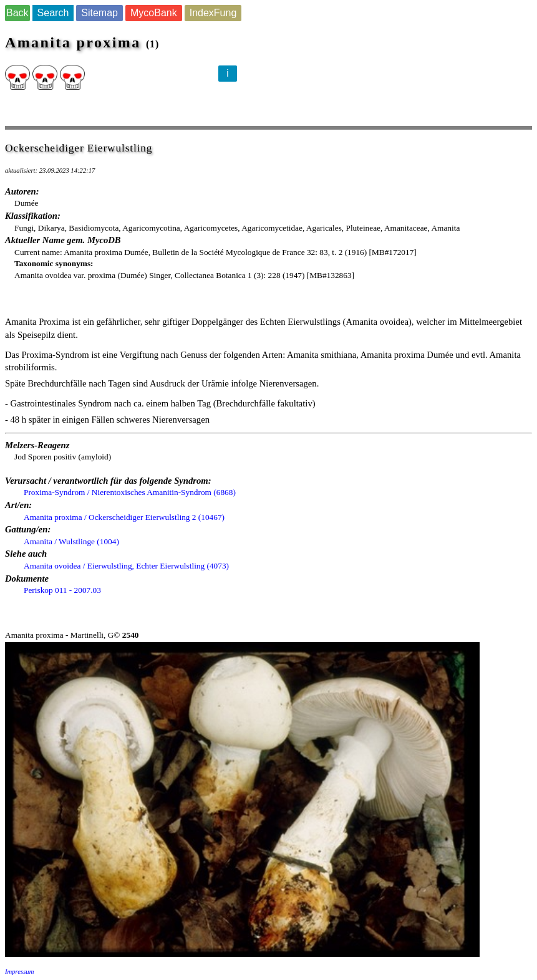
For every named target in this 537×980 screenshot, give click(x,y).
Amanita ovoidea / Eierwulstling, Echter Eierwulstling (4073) (126, 566)
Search (53, 13)
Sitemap (99, 13)
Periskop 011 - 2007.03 (62, 590)
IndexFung (213, 13)
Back (17, 13)
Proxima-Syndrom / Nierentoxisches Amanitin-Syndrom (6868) (130, 492)
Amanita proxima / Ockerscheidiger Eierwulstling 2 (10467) (124, 517)
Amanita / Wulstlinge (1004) (71, 541)
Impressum (19, 972)
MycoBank (154, 13)
